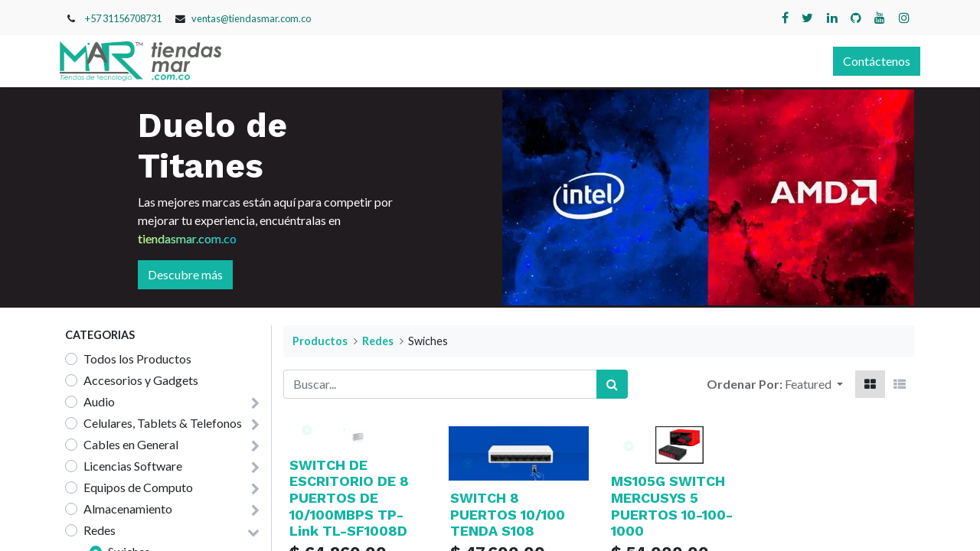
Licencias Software (133, 466)
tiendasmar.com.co (187, 238)
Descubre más (185, 274)
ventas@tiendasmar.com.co (251, 18)
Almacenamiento (128, 509)
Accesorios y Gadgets (141, 380)
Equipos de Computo (138, 487)
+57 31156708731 (123, 18)
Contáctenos (871, 61)
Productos (320, 341)
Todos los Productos (137, 359)
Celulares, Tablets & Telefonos (163, 423)
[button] (814, 384)
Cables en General (131, 444)
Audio (99, 401)
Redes (100, 530)
